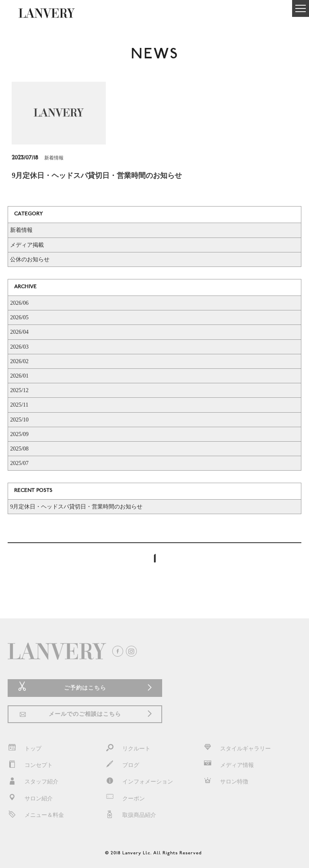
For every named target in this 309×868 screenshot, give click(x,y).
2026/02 (19, 361)
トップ (25, 749)
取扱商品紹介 (131, 815)
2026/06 (19, 303)
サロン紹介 (30, 799)
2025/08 (19, 449)
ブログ (122, 765)
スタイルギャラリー (237, 749)
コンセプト (30, 765)
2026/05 (19, 317)
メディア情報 (229, 765)
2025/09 (19, 434)
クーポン (125, 799)
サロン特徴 (226, 782)
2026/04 (19, 332)
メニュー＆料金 (36, 815)
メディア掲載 (27, 245)
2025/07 (19, 463)
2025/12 (19, 390)
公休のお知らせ (30, 259)
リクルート (128, 749)
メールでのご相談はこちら (85, 714)
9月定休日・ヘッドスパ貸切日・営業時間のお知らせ (76, 507)
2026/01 (19, 376)
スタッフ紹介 (33, 782)
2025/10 (19, 420)
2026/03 (19, 347)
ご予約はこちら (85, 688)
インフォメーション (139, 782)
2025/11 (19, 405)
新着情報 (21, 230)
